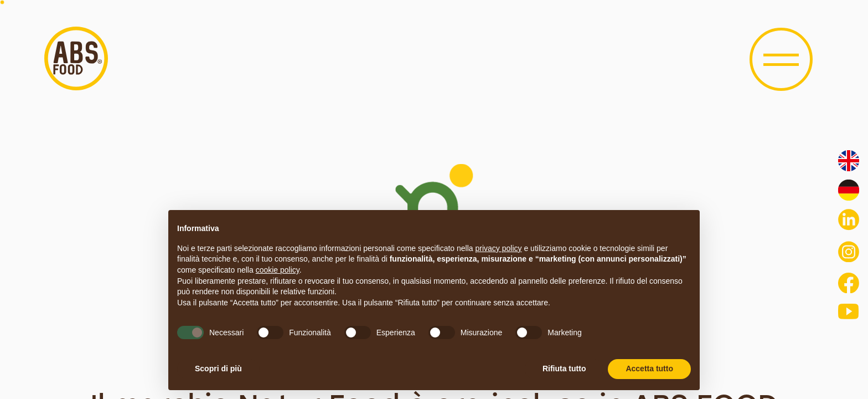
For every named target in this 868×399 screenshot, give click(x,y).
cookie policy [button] (278, 270)
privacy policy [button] (499, 248)
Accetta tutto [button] (649, 369)
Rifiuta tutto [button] (564, 369)
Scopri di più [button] (218, 369)
